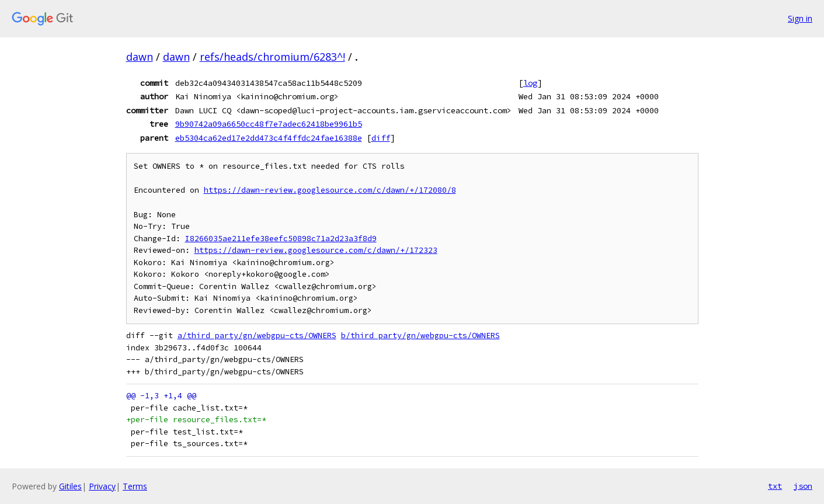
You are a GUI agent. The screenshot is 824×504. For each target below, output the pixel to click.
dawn (140, 57)
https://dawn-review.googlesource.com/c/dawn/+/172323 (316, 250)
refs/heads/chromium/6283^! (272, 57)
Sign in (800, 18)
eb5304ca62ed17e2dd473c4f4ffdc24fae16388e (269, 138)
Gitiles (70, 486)
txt (775, 486)
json (803, 486)
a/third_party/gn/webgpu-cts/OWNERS (257, 336)
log (530, 83)
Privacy (102, 486)
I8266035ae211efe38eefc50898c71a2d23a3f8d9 (281, 239)
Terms (135, 486)
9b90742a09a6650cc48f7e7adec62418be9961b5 (269, 124)
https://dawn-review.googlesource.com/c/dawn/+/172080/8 (330, 190)
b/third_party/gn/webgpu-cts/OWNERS (420, 336)
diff (381, 138)
